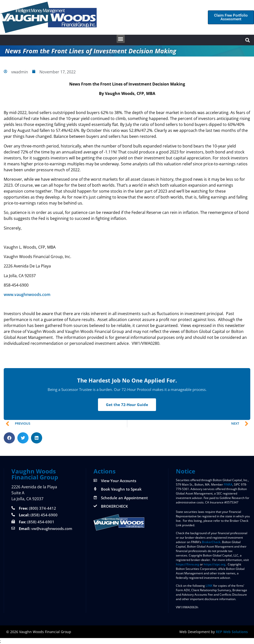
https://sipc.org (215, 564)
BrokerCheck (211, 542)
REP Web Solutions (232, 632)
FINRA (228, 484)
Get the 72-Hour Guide (127, 405)
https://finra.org (188, 564)
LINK (209, 586)
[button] (121, 39)
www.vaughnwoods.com (27, 294)
